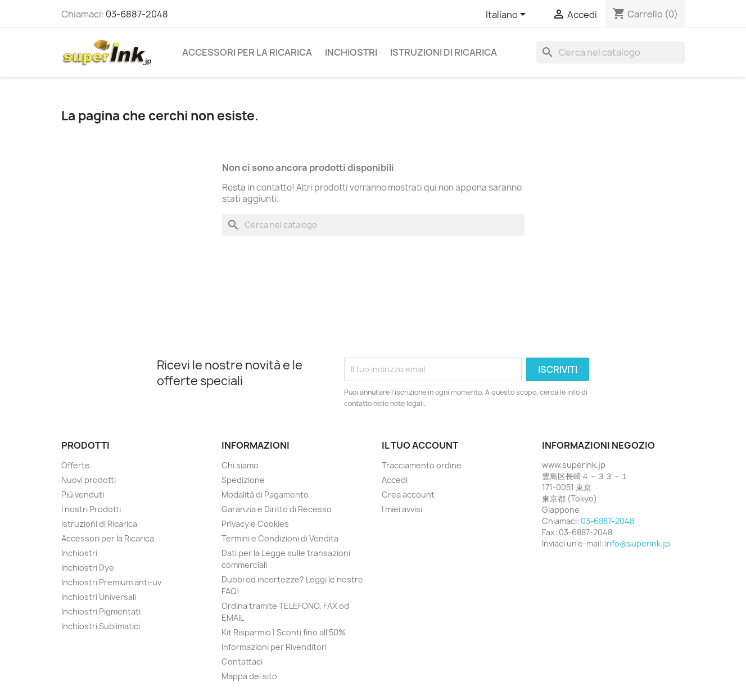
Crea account (408, 494)
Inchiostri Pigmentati (101, 611)
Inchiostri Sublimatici (101, 626)
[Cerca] (611, 52)
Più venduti (83, 494)
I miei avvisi (402, 509)
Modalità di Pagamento (265, 494)
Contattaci (242, 661)
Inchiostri (351, 52)
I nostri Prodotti (91, 509)
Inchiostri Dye (88, 568)
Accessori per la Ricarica (247, 52)
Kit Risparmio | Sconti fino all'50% (284, 632)
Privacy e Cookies (255, 524)
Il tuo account (420, 445)
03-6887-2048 (137, 14)
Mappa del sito (249, 676)
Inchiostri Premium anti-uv (111, 582)
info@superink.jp (638, 543)
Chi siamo (240, 465)
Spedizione (243, 480)
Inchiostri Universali (99, 597)
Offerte (76, 465)
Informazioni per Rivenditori (274, 647)
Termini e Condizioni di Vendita (280, 538)
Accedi (395, 480)
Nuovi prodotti (89, 480)
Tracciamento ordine (422, 465)
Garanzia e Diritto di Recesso (277, 509)
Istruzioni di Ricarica (444, 52)
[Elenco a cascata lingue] (508, 15)
